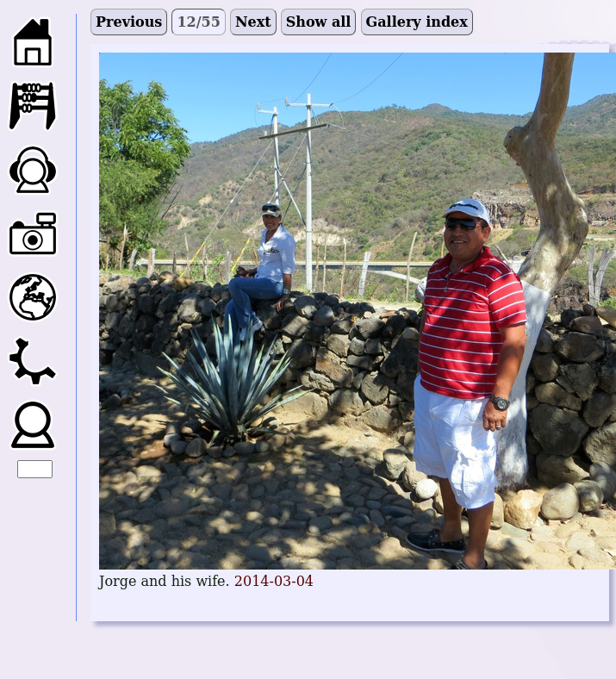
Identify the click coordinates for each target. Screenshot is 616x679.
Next (253, 22)
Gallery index (417, 22)
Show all (319, 22)
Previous (129, 22)
